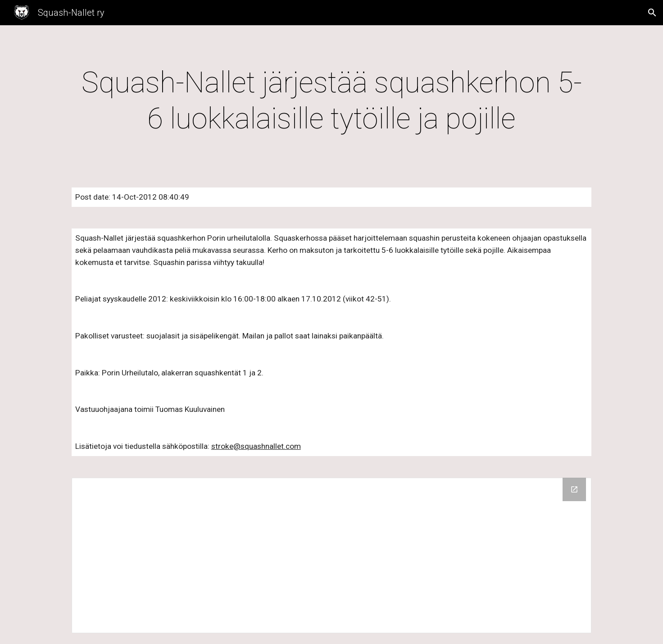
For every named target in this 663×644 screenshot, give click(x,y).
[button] (652, 13)
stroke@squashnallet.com (256, 446)
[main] (331, 101)
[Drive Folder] (331, 555)
